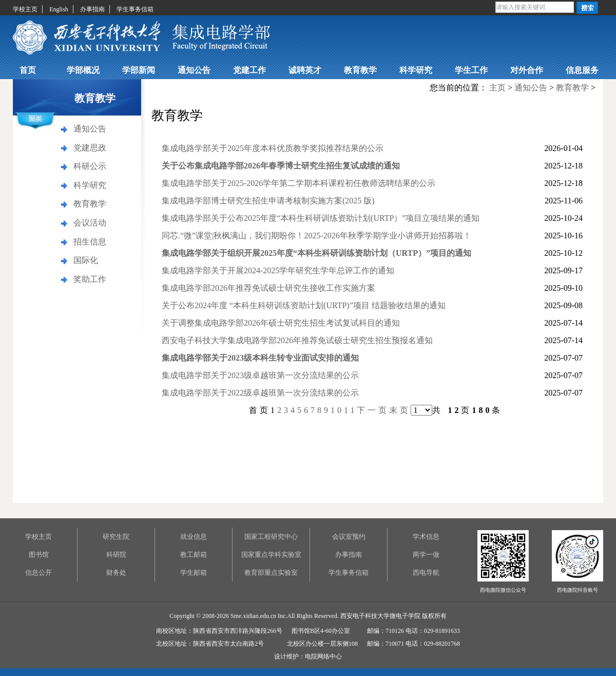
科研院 (116, 555)
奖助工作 (90, 279)
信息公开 (38, 572)
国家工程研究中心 (271, 537)
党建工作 (249, 70)
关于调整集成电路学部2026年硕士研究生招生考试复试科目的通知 (281, 323)
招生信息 (90, 242)
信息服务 (582, 70)
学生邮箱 (194, 572)
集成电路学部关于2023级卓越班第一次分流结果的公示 (260, 375)
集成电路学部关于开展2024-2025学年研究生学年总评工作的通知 (278, 270)
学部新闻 (139, 70)
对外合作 (527, 70)
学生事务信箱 (135, 9)
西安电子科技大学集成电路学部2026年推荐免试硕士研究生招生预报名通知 (297, 340)
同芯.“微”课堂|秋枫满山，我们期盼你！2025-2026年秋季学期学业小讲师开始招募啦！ (316, 236)
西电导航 (426, 572)
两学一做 (426, 555)
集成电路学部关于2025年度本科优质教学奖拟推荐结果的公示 (273, 148)
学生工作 (471, 70)
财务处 (116, 572)
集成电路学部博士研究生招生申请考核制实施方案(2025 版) (268, 201)
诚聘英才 (305, 70)
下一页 (373, 410)
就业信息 (194, 537)
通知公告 (194, 70)
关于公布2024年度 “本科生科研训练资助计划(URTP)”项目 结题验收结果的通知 (304, 305)
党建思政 (90, 148)
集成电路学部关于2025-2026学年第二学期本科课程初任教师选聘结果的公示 (299, 183)
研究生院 (116, 537)
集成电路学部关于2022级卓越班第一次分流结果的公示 (260, 393)
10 (337, 410)
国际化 (86, 260)
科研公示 (90, 166)
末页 (400, 410)
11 (350, 410)
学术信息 (426, 537)
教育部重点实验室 (271, 572)
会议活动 (90, 223)
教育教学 (360, 70)
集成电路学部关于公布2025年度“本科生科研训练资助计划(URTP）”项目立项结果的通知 (321, 218)
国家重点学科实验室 (271, 555)
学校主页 (25, 9)
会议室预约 (349, 537)
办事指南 (92, 9)
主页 (497, 88)
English (59, 9)
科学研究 (416, 70)
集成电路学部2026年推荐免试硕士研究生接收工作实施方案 (268, 288)
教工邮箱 (194, 555)
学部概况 (83, 70)
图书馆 (39, 555)
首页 (28, 70)
